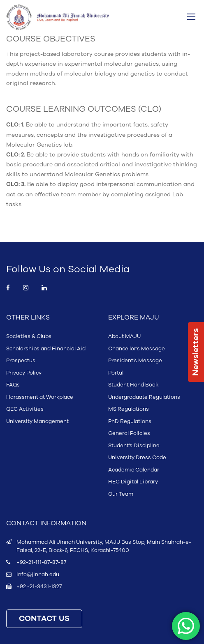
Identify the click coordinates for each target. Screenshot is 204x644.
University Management (37, 421)
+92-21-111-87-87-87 (41, 562)
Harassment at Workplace (40, 397)
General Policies (129, 433)
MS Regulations (129, 409)
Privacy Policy (24, 373)
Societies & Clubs (29, 336)
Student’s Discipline (134, 446)
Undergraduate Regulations (144, 397)
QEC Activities (25, 409)
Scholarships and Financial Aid (46, 349)
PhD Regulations (130, 421)
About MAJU (124, 336)
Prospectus (21, 361)
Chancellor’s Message (137, 349)
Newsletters (196, 352)
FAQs (13, 385)
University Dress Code (137, 458)
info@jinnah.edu (38, 575)
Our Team (121, 494)
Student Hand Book (133, 385)
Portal (116, 373)
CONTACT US (44, 619)
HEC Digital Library (133, 482)
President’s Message (135, 361)
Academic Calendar (134, 470)
